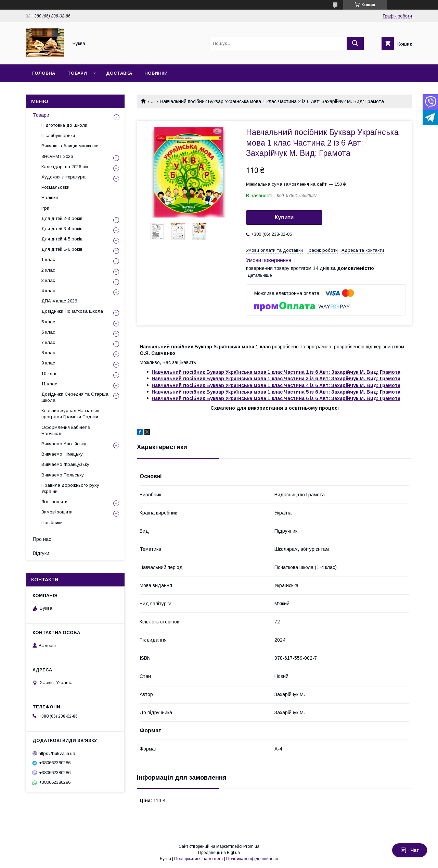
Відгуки (41, 553)
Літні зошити (54, 502)
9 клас (48, 363)
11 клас (49, 384)
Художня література (63, 177)
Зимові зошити (57, 512)
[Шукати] (355, 44)
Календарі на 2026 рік (65, 167)
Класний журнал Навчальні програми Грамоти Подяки (70, 414)
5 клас (48, 322)
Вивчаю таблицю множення (70, 146)
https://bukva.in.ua (57, 753)
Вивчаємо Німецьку (62, 454)
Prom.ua (251, 846)
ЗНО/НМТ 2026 (57, 156)
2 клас (48, 270)
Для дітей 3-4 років (62, 229)
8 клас (48, 353)
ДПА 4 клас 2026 (59, 301)
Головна (44, 73)
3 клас (48, 280)
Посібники (52, 523)
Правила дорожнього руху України (70, 488)
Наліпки (50, 197)
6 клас (48, 332)
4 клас (48, 291)
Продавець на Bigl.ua (219, 853)
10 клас (49, 374)
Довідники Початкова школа (72, 311)
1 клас (48, 259)
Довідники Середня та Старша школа (75, 397)
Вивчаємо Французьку (65, 464)
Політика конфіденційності (252, 859)
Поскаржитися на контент (199, 859)
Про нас (42, 539)
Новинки (156, 73)
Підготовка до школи (64, 125)
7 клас (48, 342)
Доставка (119, 73)
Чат (410, 850)
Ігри (45, 208)
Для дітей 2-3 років (62, 218)
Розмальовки (55, 187)
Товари (77, 73)
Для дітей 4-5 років (62, 239)
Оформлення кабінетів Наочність (66, 430)
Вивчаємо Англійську (64, 444)
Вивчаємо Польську (63, 475)
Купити (284, 217)
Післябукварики (58, 135)
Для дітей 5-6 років (62, 249)
